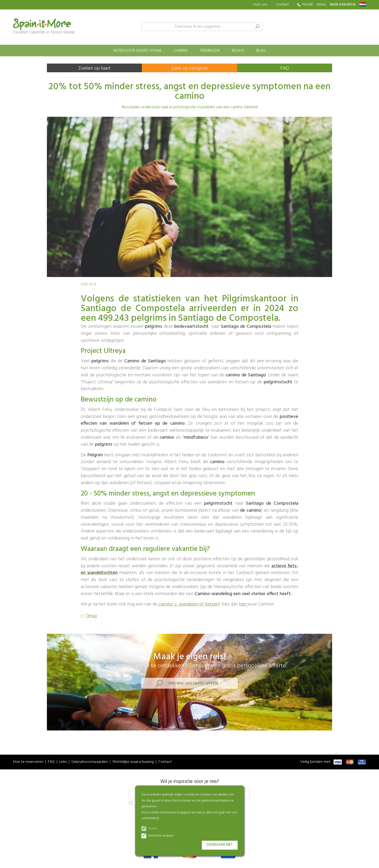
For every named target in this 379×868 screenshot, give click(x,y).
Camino (181, 51)
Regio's (238, 51)
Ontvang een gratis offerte (193, 684)
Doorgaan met (220, 845)
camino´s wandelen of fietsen (188, 604)
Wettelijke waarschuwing (133, 762)
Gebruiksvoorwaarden (90, 762)
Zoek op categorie (189, 68)
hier (243, 604)
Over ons (260, 5)
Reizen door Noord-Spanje (138, 51)
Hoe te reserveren (28, 762)
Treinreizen (210, 51)
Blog (261, 51)
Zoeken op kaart (95, 68)
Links (63, 762)
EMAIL (321, 5)
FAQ (285, 68)
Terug (91, 616)
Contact (282, 5)
